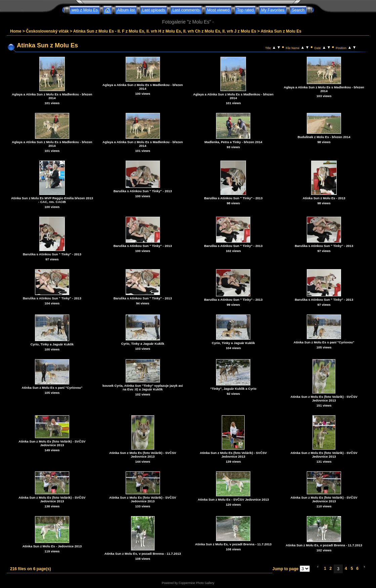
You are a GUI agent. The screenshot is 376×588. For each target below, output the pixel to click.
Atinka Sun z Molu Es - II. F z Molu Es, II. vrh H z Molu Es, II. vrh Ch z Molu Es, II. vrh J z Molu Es (165, 31)
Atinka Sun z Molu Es (281, 31)
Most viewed (219, 10)
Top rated (245, 10)
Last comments (186, 10)
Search (298, 10)
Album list (126, 10)
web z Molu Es (85, 10)
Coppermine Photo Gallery (196, 583)
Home (16, 31)
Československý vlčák (47, 31)
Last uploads (154, 10)
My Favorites (273, 10)
